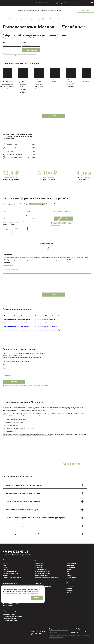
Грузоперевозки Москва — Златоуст (46, 319)
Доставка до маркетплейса (42, 571)
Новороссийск (71, 567)
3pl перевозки (39, 567)
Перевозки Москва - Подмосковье (12, 616)
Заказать (54, 116)
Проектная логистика (41, 569)
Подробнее (7, 263)
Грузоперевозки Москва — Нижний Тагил (17, 323)
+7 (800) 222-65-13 (71, 464)
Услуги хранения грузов (41, 576)
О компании (7, 560)
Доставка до (42, 10)
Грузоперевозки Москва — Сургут (15, 316)
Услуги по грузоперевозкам (12, 611)
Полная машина (29, 10)
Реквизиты (6, 576)
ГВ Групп (55, 11)
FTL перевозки (39, 563)
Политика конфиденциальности (12, 578)
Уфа (68, 571)
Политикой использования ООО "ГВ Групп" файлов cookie (22, 592)
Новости (5, 567)
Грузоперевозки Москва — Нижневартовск (17, 326)
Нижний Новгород (72, 578)
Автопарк (5, 569)
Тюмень (69, 592)
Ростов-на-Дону (71, 580)
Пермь (68, 584)
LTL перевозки (39, 565)
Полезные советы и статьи (10, 574)
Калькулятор (86, 10)
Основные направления (11, 583)
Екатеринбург (71, 565)
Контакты (6, 563)
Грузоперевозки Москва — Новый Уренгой (17, 319)
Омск (68, 574)
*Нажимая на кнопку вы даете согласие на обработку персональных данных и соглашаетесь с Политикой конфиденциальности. (20, 54)
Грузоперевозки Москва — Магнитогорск (17, 330)
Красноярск (70, 590)
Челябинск (70, 576)
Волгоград (69, 586)
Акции (5, 565)
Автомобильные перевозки (10, 618)
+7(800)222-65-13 (43, 3)
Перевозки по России (9, 614)
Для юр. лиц (39, 560)
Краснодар (70, 582)
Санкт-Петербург (72, 563)
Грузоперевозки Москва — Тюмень (46, 326)
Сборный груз (19, 10)
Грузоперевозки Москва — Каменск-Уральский (50, 316)
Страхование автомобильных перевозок (46, 578)
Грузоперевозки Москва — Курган (46, 323)
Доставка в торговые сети (42, 574)
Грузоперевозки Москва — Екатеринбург (48, 330)
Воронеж (69, 588)
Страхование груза (9, 229)
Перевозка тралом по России (11, 620)
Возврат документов (11, 232)
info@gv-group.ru (59, 3)
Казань (69, 569)
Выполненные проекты (9, 571)
